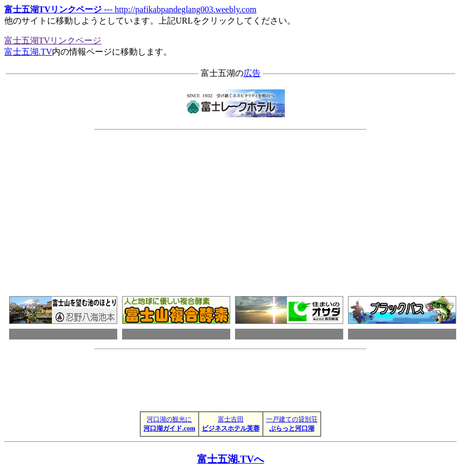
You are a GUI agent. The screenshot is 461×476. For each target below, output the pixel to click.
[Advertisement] (290, 206)
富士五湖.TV (28, 52)
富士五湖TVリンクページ (53, 40)
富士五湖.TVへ (231, 459)
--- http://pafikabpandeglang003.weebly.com (130, 9)
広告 (252, 73)
